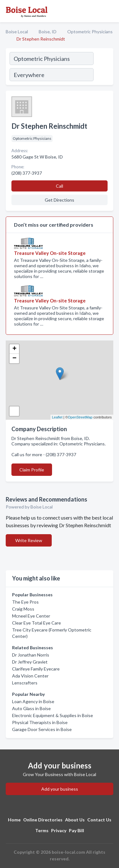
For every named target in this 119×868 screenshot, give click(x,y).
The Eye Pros (25, 602)
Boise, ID (48, 32)
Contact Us (99, 820)
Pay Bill (76, 830)
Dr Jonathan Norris (31, 655)
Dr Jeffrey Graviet (30, 662)
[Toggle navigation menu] (110, 11)
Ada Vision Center (30, 676)
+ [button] (14, 349)
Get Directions (60, 200)
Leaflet (57, 417)
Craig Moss (23, 609)
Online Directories (43, 820)
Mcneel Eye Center (31, 616)
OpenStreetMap (80, 417)
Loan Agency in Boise (33, 701)
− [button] (14, 359)
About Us (75, 820)
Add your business (60, 789)
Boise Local (17, 32)
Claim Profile (32, 470)
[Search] (103, 68)
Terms (42, 830)
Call (60, 186)
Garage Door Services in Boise (42, 729)
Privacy (59, 830)
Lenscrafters (25, 683)
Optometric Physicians (90, 32)
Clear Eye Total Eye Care (36, 623)
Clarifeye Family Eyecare (36, 669)
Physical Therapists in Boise (40, 722)
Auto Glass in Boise (31, 708)
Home (14, 820)
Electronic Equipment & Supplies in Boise (53, 715)
